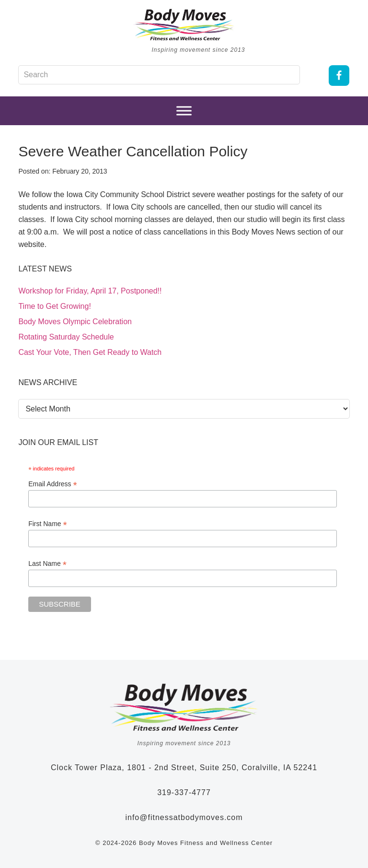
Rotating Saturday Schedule (66, 337)
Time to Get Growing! (54, 306)
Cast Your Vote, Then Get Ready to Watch (90, 352)
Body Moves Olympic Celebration (75, 322)
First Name (48, 524)
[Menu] (184, 111)
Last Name (47, 564)
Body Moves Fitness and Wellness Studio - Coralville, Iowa (184, 24)
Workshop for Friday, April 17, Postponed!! (90, 291)
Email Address (53, 484)
